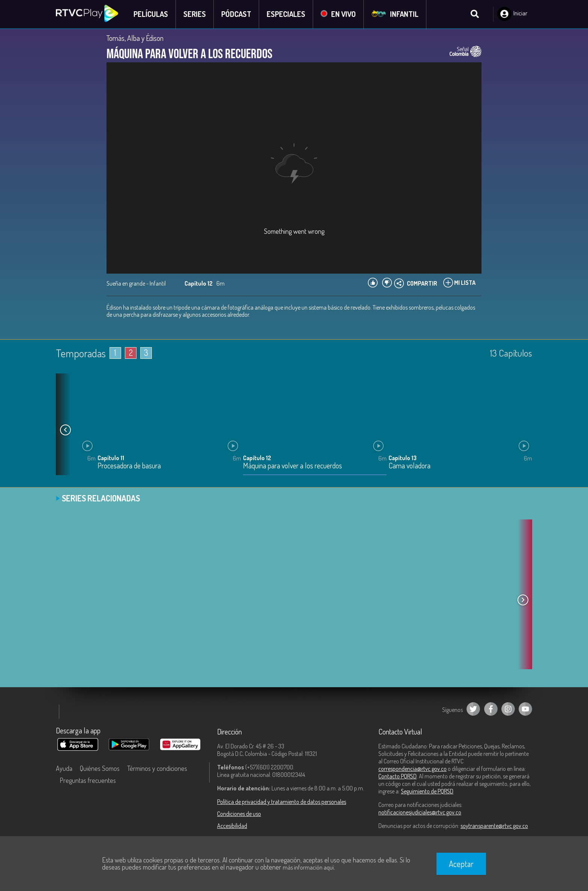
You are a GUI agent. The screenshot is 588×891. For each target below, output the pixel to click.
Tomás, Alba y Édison (135, 38)
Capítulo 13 (403, 458)
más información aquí (308, 867)
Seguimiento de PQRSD (427, 791)
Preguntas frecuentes (88, 780)
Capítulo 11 (111, 458)
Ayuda (64, 768)
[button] (65, 430)
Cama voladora (409, 466)
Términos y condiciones (157, 768)
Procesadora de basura (129, 466)
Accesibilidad (232, 826)
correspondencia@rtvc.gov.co (412, 769)
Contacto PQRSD (397, 776)
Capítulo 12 (257, 458)
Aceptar (461, 864)
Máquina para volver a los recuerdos (292, 466)
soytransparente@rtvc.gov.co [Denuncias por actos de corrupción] (494, 826)
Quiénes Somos (100, 768)
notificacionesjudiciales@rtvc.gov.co (420, 812)
